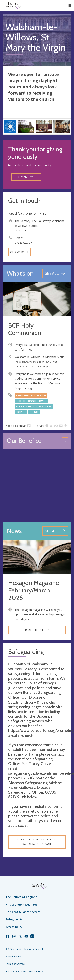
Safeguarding (15, 919)
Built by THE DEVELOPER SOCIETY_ (25, 971)
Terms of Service (15, 964)
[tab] (18, 426)
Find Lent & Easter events (23, 912)
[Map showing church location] (37, 485)
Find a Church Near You (22, 904)
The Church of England (21, 897)
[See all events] (55, 273)
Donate (26, 177)
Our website (20, 252)
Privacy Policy (13, 957)
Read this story (37, 630)
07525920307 (23, 243)
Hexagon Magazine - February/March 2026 (36, 590)
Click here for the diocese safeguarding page (37, 842)
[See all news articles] (55, 531)
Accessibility (14, 927)
